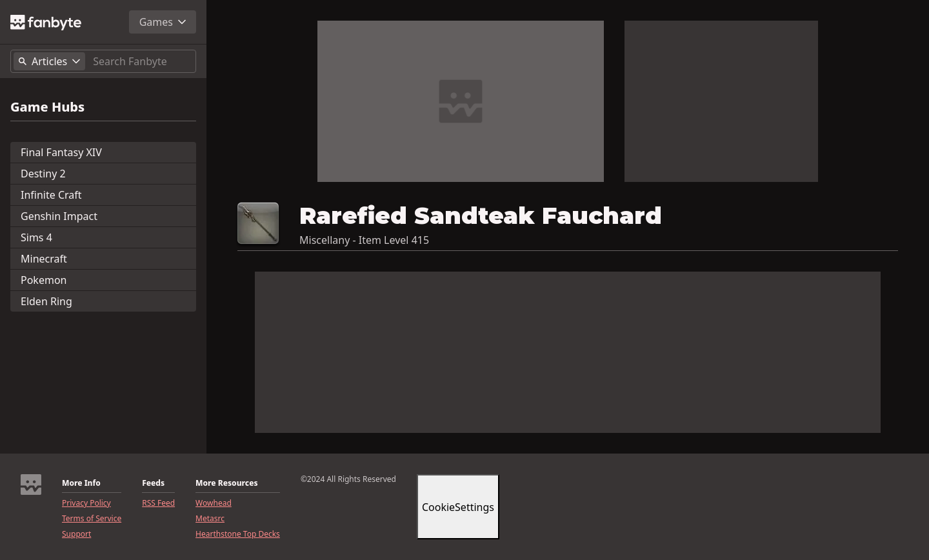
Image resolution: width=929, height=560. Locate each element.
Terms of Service (92, 519)
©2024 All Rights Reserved (348, 479)
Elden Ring (46, 301)
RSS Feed (158, 503)
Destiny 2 (43, 174)
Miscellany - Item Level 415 (364, 240)
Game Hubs (47, 107)
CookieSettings (458, 507)
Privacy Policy (86, 503)
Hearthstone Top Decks (238, 534)
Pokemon (44, 280)
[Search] (142, 61)
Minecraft (44, 259)
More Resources (226, 483)
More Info (81, 483)
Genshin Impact (59, 216)
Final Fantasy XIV (61, 152)
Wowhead (214, 503)
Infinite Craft (51, 195)
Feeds (153, 483)
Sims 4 (36, 237)
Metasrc (210, 519)
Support (76, 534)
